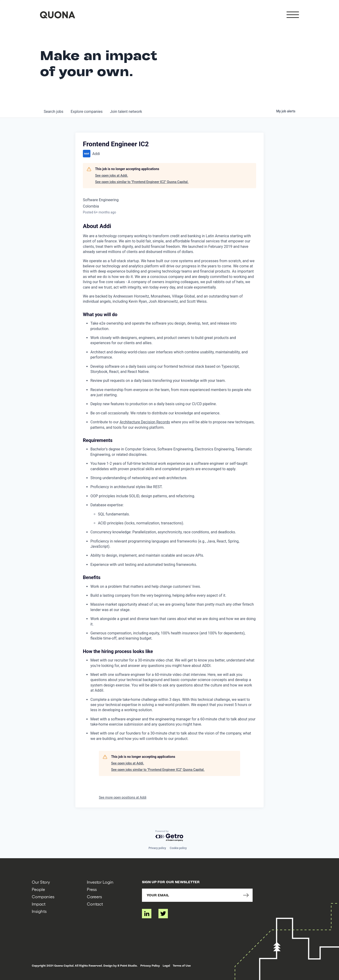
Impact (39, 904)
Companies (43, 896)
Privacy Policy (150, 966)
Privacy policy (157, 848)
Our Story (41, 882)
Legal (166, 966)
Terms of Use (182, 966)
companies (87, 112)
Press (92, 889)
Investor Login (100, 882)
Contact (95, 904)
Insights (39, 911)
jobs (54, 112)
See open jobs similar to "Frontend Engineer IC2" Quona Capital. (142, 182)
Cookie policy (178, 848)
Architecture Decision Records (145, 422)
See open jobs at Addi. (112, 176)
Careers (94, 896)
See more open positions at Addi (123, 797)
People (38, 889)
